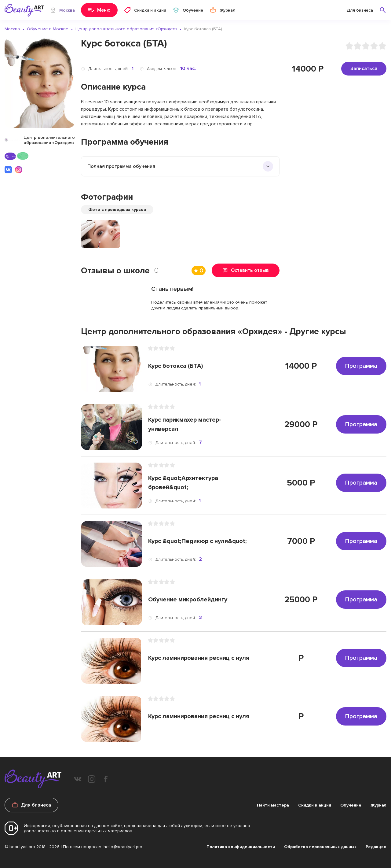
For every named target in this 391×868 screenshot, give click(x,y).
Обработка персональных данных (320, 847)
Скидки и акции (315, 805)
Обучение (351, 805)
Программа (361, 366)
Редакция (376, 847)
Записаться (364, 68)
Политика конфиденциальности (241, 847)
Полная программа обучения (121, 166)
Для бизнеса (360, 10)
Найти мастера (273, 805)
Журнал (378, 805)
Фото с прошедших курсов (117, 210)
